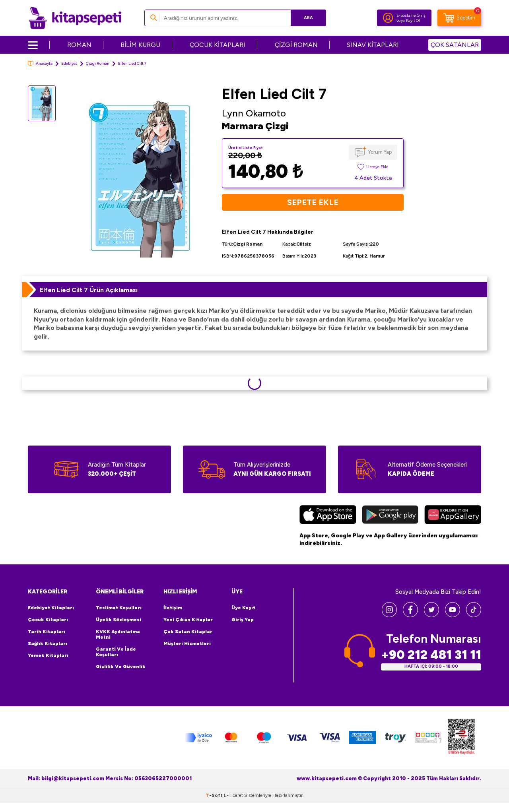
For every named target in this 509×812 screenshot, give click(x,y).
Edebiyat (69, 63)
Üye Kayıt (243, 608)
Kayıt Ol (413, 20)
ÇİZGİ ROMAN (296, 45)
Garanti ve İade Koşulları (116, 652)
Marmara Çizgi (255, 126)
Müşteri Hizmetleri (187, 643)
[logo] (75, 18)
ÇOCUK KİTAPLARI (218, 45)
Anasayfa (40, 63)
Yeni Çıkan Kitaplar (188, 620)
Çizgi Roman (98, 63)
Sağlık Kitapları (48, 643)
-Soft (215, 795)
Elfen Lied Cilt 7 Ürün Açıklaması (89, 290)
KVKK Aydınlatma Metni (118, 634)
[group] (139, 178)
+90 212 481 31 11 (431, 655)
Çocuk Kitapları (48, 620)
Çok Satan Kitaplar (188, 632)
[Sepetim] (459, 18)
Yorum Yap (380, 152)
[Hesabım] (388, 18)
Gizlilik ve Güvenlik (121, 667)
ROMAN (79, 45)
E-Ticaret (233, 795)
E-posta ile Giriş (411, 15)
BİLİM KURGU (140, 45)
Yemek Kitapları (48, 655)
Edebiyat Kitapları (51, 608)
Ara (308, 18)
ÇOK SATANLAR (455, 45)
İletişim (173, 608)
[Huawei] (453, 515)
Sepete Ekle (313, 202)
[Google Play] (390, 515)
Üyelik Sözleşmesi (119, 620)
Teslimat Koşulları (119, 608)
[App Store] (328, 515)
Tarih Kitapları (47, 632)
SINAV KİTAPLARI (373, 45)
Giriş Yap (243, 620)
